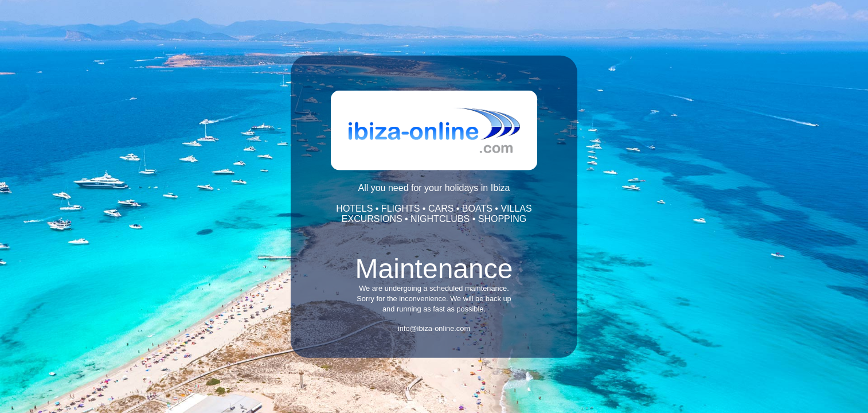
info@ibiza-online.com (434, 328)
